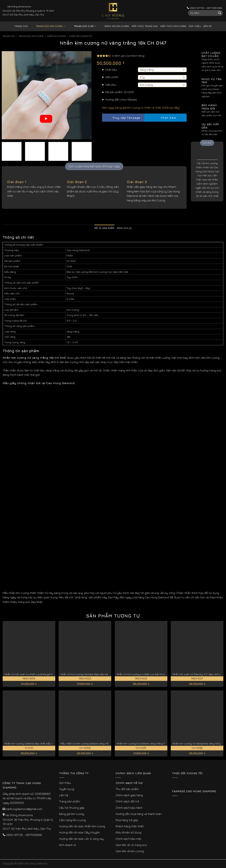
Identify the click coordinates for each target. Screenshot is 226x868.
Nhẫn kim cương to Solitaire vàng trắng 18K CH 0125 (147, 743)
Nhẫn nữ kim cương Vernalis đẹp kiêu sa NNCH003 (90, 674)
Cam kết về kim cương (130, 851)
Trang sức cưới (82, 26)
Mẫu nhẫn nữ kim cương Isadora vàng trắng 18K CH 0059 (94, 743)
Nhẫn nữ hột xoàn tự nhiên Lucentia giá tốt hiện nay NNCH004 (41, 674)
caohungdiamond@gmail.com (24, 809)
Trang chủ (21, 26)
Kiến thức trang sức (145, 26)
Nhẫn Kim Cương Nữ (81, 36)
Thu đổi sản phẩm (127, 789)
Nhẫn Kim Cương (56, 36)
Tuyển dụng (67, 789)
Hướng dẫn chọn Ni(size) (121, 99)
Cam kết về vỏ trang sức (131, 845)
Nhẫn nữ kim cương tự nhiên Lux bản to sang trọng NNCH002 (153, 674)
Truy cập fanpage (123, 118)
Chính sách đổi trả (127, 801)
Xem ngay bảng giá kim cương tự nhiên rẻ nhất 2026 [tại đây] (141, 108)
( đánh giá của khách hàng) (128, 56)
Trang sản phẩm (70, 801)
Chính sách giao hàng (129, 795)
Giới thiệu (195, 26)
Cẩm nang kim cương (72, 820)
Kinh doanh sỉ (68, 845)
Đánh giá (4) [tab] (124, 228)
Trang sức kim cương (48, 26)
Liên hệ (207, 26)
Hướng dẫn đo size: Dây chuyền (80, 832)
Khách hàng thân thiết (130, 826)
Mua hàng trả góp (127, 820)
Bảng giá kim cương (114, 26)
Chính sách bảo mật (128, 839)
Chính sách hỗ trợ (129, 783)
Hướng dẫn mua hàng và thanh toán (139, 814)
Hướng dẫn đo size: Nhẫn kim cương (82, 826)
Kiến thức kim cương (173, 26)
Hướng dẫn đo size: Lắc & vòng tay (81, 839)
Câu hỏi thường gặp (72, 808)
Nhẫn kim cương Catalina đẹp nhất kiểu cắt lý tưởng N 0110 (39, 743)
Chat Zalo (165, 118)
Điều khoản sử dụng (128, 832)
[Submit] (220, 13)
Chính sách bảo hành (129, 808)
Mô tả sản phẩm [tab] (104, 228)
